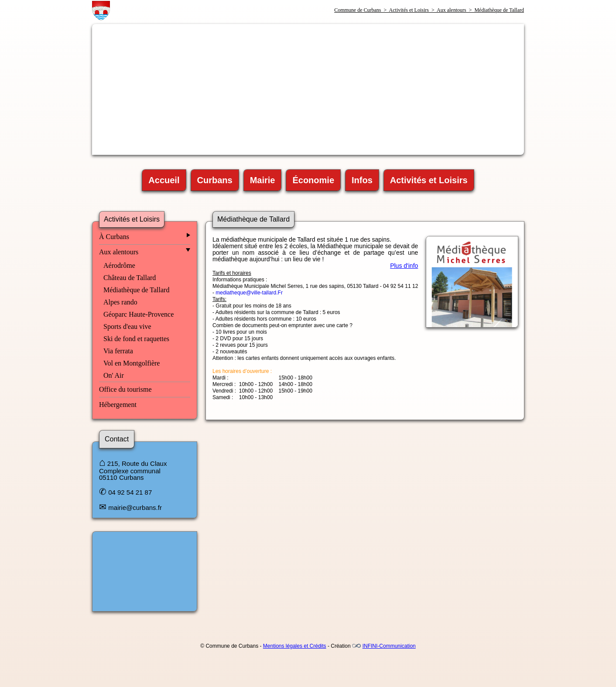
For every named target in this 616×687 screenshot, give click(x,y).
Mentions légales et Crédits (295, 646)
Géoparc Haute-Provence (139, 314)
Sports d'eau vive (127, 326)
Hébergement (118, 405)
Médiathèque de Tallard (136, 290)
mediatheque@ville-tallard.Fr (249, 293)
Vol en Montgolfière (132, 363)
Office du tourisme (125, 389)
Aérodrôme (119, 265)
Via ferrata (118, 351)
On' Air (114, 375)
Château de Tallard (130, 278)
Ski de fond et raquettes (136, 339)
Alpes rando (120, 302)
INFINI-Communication (389, 646)
